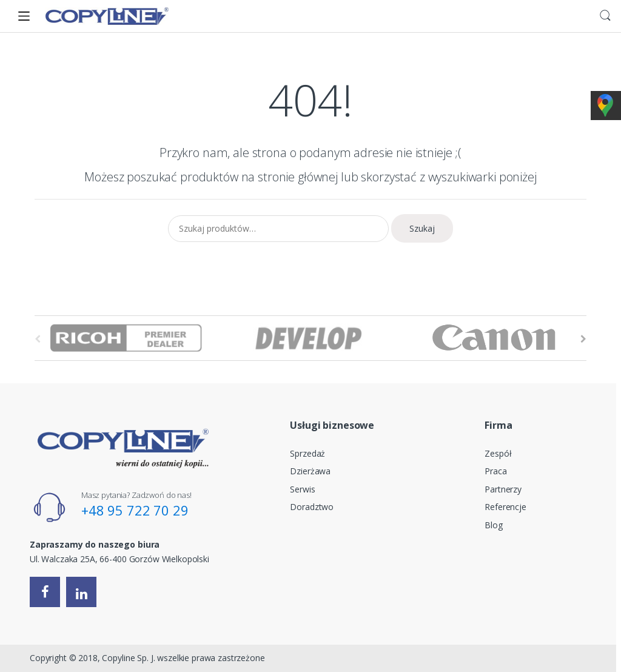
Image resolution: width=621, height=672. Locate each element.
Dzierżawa (310, 471)
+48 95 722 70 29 (135, 510)
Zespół (498, 453)
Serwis (302, 489)
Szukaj (422, 228)
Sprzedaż (307, 453)
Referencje (505, 507)
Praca (495, 471)
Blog (493, 525)
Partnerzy (503, 489)
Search (605, 16)
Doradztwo (312, 507)
